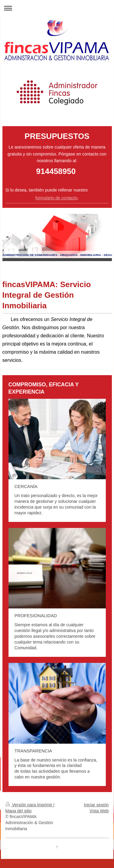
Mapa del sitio (19, 811)
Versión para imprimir (29, 805)
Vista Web (99, 811)
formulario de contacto (56, 198)
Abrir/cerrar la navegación (57, 8)
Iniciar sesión (96, 805)
